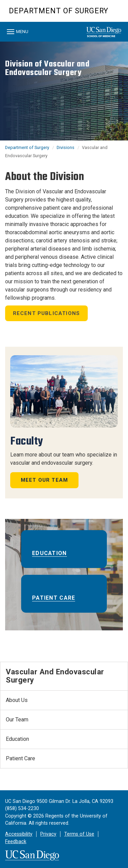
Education (49, 553)
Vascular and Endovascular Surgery (55, 676)
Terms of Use (79, 834)
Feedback (16, 842)
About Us (17, 700)
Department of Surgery (59, 11)
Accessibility (19, 834)
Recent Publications (47, 313)
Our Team (17, 720)
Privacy (48, 834)
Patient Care (54, 598)
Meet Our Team (45, 480)
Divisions (66, 147)
